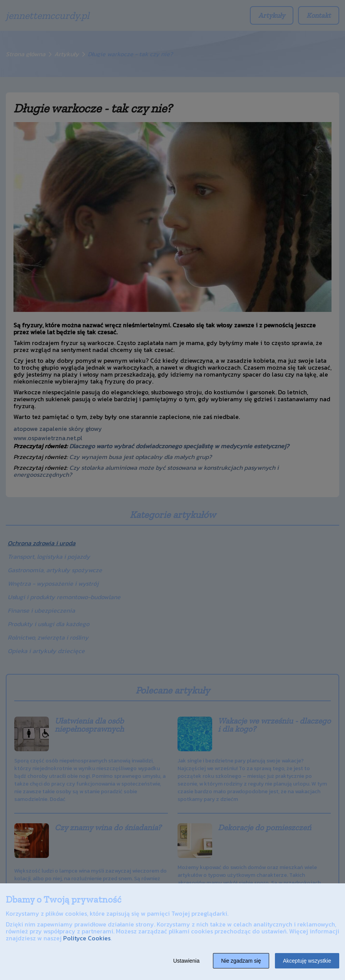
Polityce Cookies (87, 938)
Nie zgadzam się (241, 961)
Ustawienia (186, 961)
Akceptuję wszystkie (307, 961)
